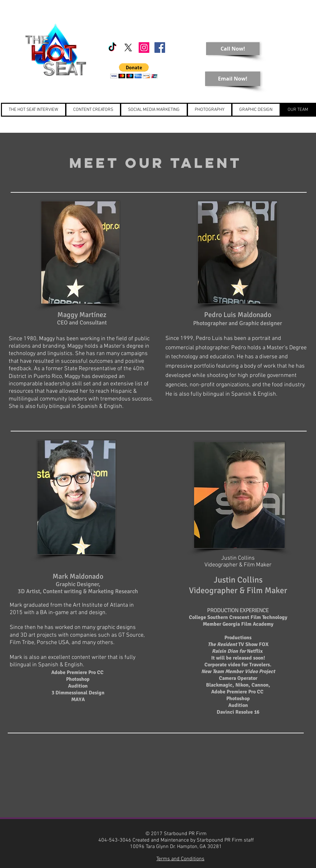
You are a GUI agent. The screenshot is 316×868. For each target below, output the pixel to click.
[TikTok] (112, 48)
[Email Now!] (233, 79)
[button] (134, 71)
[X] (128, 48)
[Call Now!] (233, 49)
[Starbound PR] (144, 48)
